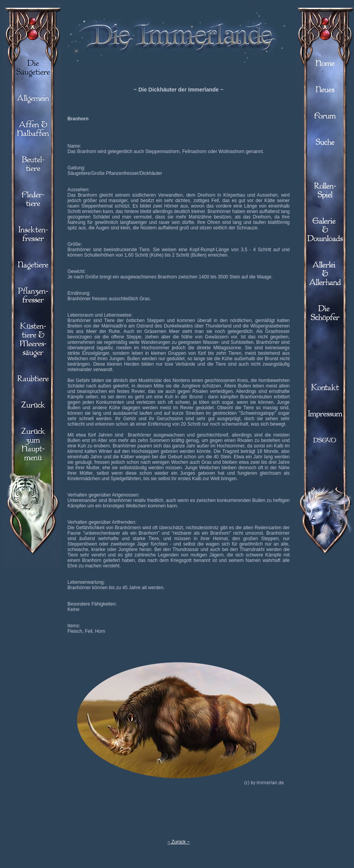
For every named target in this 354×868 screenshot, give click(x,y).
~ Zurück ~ (178, 842)
